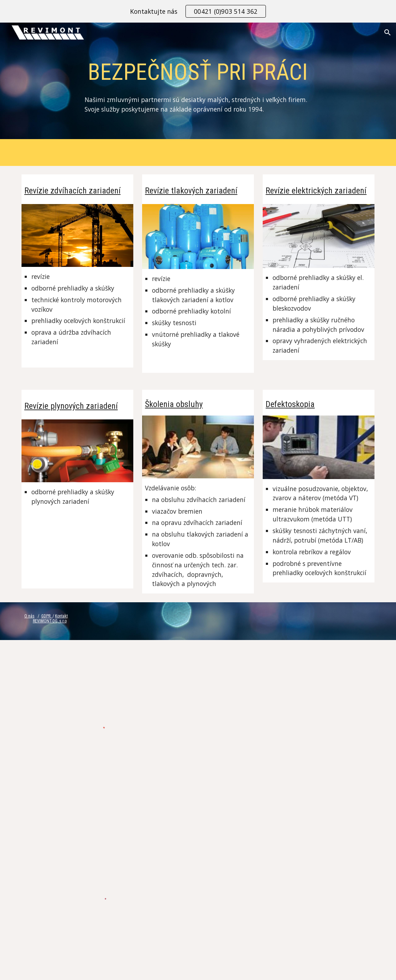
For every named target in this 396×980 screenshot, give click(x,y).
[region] (198, 11)
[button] (388, 32)
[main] (198, 83)
